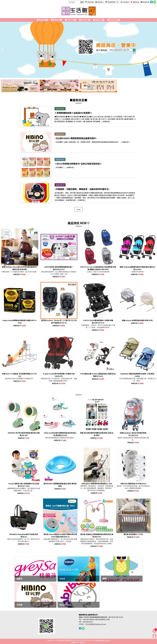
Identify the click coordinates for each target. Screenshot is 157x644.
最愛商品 (136, 2)
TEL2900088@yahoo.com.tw (96, 624)
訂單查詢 (126, 2)
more (78, 209)
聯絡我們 (146, 2)
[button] (78, 77)
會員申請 (90, 2)
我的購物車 (113, 2)
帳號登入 (101, 2)
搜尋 (82, 2)
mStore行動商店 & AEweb (102, 640)
